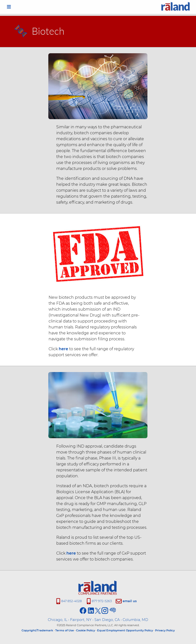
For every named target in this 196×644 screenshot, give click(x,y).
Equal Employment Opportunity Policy (125, 630)
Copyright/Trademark (37, 630)
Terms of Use (65, 630)
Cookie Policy (85, 630)
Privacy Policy (165, 630)
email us (130, 601)
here (62, 349)
